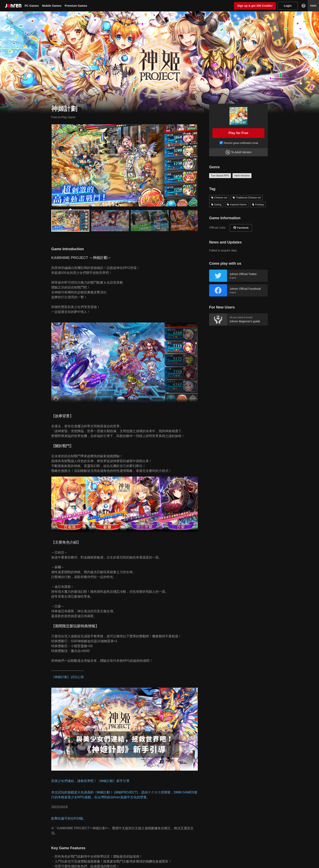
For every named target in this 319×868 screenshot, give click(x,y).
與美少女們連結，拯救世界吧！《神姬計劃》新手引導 (90, 781)
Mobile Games (52, 6)
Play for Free (239, 133)
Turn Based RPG (220, 176)
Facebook (243, 228)
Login (288, 6)
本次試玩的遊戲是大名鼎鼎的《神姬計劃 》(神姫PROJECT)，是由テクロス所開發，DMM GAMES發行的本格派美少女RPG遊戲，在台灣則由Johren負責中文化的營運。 (124, 795)
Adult (313, 6)
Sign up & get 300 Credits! (255, 6)
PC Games (32, 6)
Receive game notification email (241, 143)
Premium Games (76, 6)
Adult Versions (242, 176)
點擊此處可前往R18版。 (69, 818)
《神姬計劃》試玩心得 (68, 677)
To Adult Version (241, 152)
